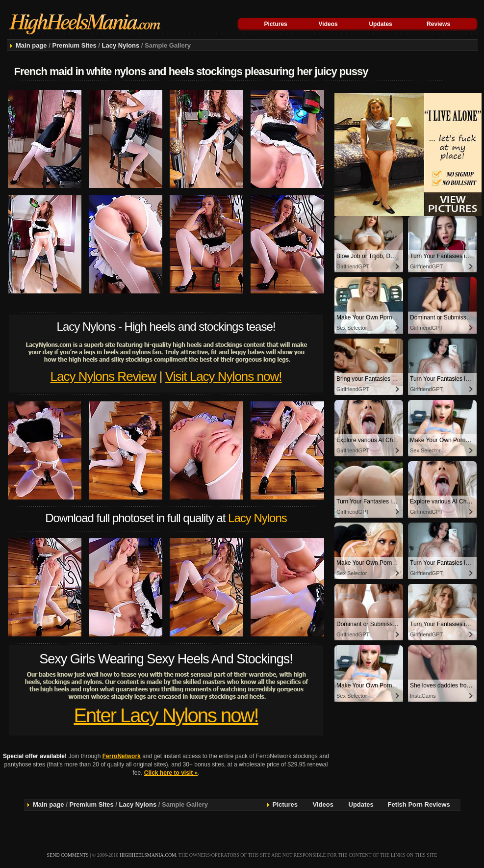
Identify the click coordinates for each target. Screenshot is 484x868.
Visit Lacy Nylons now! (224, 376)
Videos (328, 24)
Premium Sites (74, 45)
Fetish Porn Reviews (419, 804)
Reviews (438, 24)
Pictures (275, 24)
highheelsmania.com (148, 855)
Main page (31, 45)
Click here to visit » (171, 773)
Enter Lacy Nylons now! (166, 715)
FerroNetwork (122, 756)
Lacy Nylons (121, 45)
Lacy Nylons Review (103, 376)
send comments (68, 855)
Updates (380, 24)
